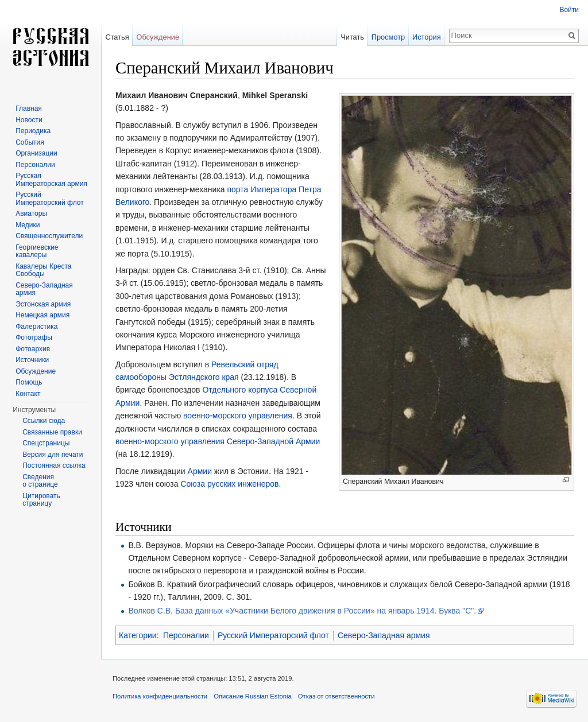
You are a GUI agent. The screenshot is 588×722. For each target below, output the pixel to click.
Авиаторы (31, 214)
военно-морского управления (238, 416)
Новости (29, 120)
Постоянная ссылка (54, 465)
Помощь (29, 382)
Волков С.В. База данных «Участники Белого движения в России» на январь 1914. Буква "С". (302, 611)
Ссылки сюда (44, 421)
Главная (29, 108)
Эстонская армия (43, 304)
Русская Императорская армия (51, 180)
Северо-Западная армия (384, 635)
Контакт (28, 394)
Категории (138, 635)
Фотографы (34, 337)
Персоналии (186, 635)
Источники (32, 360)
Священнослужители (49, 236)
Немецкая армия (42, 315)
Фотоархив (33, 349)
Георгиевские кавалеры (37, 251)
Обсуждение (158, 37)
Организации (36, 153)
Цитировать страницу (41, 500)
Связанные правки (52, 432)
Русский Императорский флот (273, 635)
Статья (117, 37)
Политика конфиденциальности (160, 696)
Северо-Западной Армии (274, 441)
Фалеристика (36, 327)
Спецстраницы (46, 443)
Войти (569, 10)
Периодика (33, 131)
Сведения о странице (40, 481)
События (30, 142)
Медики (28, 225)
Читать (352, 37)
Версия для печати (53, 455)
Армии (200, 471)
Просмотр (388, 37)
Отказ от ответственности (336, 696)
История (427, 37)
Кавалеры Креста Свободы (43, 270)
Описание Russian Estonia (252, 696)
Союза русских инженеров (229, 484)
